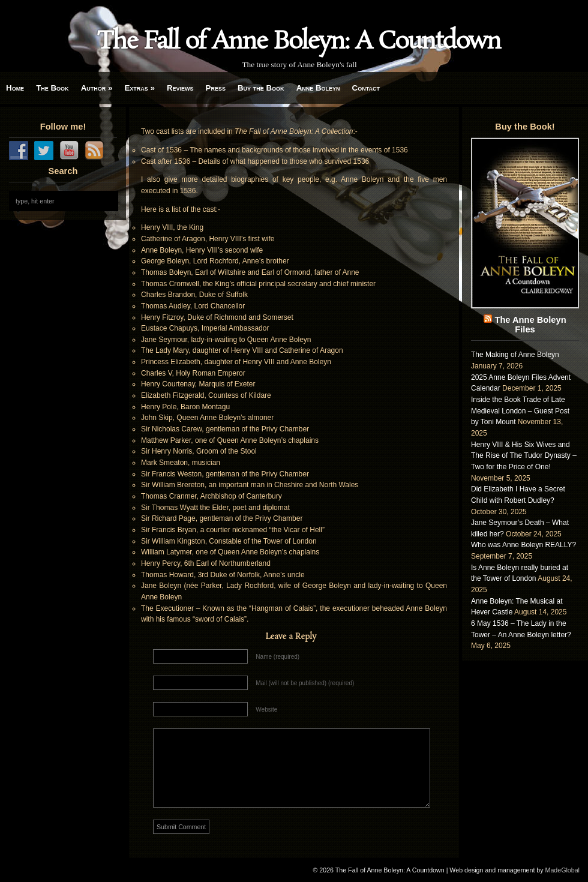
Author (97, 88)
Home (15, 88)
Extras (139, 88)
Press (216, 88)
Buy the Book (261, 88)
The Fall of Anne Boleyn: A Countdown (299, 42)
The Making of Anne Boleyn (515, 355)
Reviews (180, 88)
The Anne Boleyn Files (530, 325)
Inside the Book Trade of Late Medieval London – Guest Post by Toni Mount (520, 411)
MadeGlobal (562, 870)
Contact (366, 88)
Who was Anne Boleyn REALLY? (523, 545)
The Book (52, 88)
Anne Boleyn (318, 88)
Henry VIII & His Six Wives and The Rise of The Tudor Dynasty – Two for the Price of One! (524, 456)
